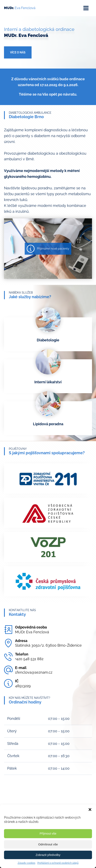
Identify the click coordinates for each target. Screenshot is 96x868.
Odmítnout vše (48, 844)
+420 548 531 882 (29, 659)
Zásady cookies (27, 863)
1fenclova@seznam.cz (34, 672)
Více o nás (18, 52)
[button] (90, 810)
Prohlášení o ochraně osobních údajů (58, 863)
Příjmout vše (48, 833)
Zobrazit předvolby (48, 855)
